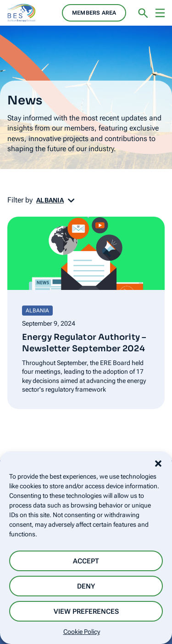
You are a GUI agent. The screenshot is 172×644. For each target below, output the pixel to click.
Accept (86, 561)
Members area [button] (94, 13)
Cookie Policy (82, 632)
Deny (86, 586)
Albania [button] (50, 200)
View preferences (86, 611)
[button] (158, 463)
